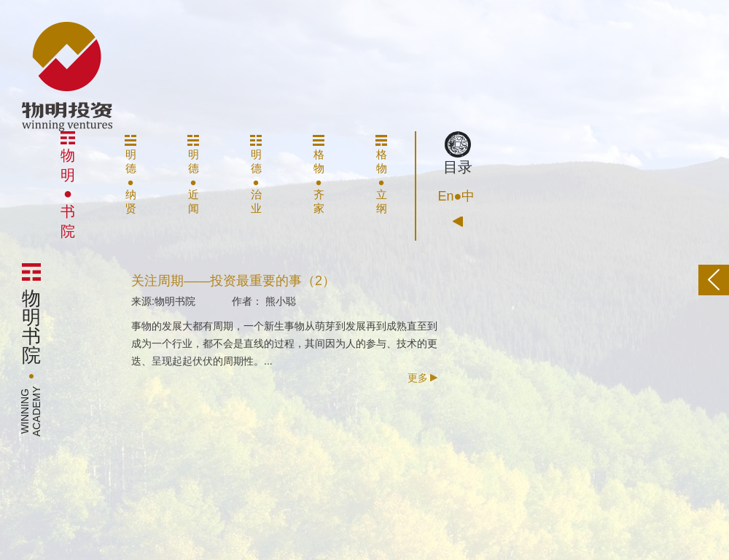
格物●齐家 (319, 175)
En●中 (457, 196)
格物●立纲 (381, 175)
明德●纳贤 (130, 175)
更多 (422, 381)
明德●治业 (256, 175)
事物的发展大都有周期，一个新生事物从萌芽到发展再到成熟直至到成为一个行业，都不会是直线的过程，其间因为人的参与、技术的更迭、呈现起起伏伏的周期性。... (284, 347)
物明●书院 (68, 185)
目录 (458, 153)
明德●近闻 (193, 175)
